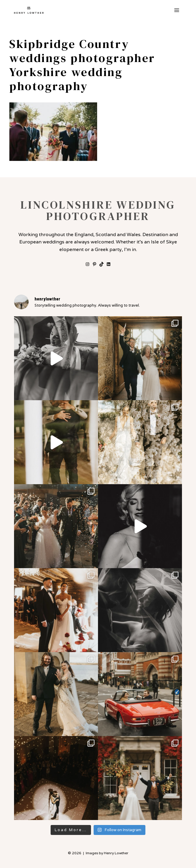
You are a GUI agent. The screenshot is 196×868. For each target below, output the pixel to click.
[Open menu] (177, 10)
